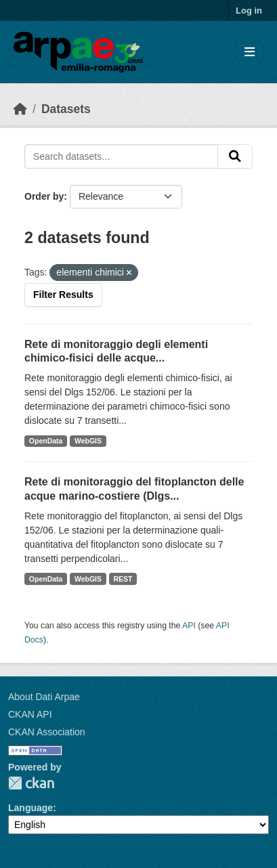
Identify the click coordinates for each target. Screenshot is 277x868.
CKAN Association (47, 732)
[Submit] (235, 156)
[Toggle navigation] (250, 52)
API (189, 626)
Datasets (66, 109)
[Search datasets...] (121, 156)
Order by (44, 196)
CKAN (31, 783)
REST (123, 579)
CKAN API (30, 714)
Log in (249, 10)
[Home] (20, 109)
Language (30, 808)
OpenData (46, 441)
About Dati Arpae (44, 697)
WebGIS (88, 441)
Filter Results (63, 295)
